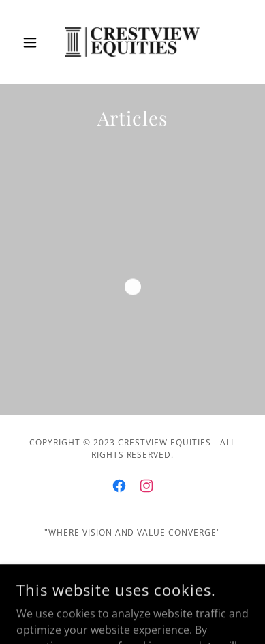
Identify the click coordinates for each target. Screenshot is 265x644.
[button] (34, 42)
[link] (132, 42)
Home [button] (133, 571)
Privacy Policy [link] (133, 591)
